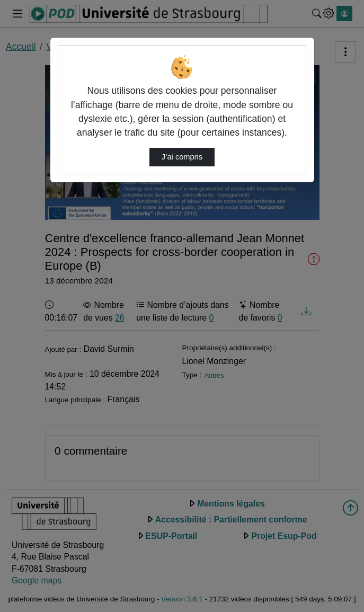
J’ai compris (182, 157)
